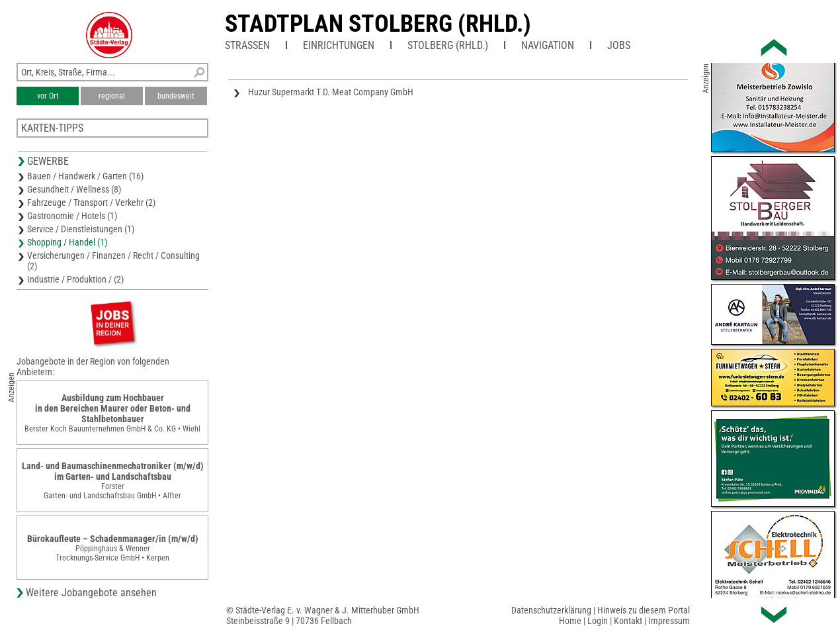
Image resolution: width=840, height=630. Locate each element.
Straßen (247, 45)
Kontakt (628, 621)
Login (598, 621)
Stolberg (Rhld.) (448, 45)
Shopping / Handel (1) (67, 242)
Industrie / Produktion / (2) (75, 279)
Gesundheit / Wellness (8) (74, 189)
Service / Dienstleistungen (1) (81, 229)
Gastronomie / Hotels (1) (72, 216)
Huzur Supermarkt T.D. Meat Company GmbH (331, 92)
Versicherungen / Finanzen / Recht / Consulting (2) (113, 261)
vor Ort (48, 96)
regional (112, 96)
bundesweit (176, 96)
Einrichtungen (339, 45)
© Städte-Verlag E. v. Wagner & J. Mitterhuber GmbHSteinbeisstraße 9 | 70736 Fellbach (323, 615)
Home (570, 621)
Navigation (548, 45)
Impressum (669, 621)
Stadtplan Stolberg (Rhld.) (378, 24)
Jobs (619, 45)
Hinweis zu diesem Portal (644, 610)
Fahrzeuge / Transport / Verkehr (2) (91, 202)
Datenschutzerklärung (551, 610)
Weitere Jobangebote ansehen (91, 593)
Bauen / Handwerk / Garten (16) (85, 176)
